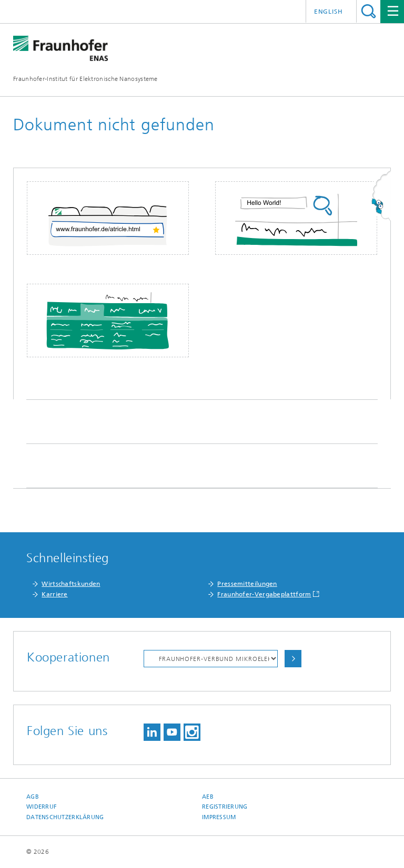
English (329, 12)
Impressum (219, 817)
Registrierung (225, 807)
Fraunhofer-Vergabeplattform (264, 594)
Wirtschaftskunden (71, 584)
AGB (33, 797)
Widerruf (42, 807)
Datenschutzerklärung (65, 817)
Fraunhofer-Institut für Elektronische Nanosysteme (85, 79)
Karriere (54, 594)
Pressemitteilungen (247, 584)
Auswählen (293, 659)
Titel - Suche (368, 11)
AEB (208, 797)
